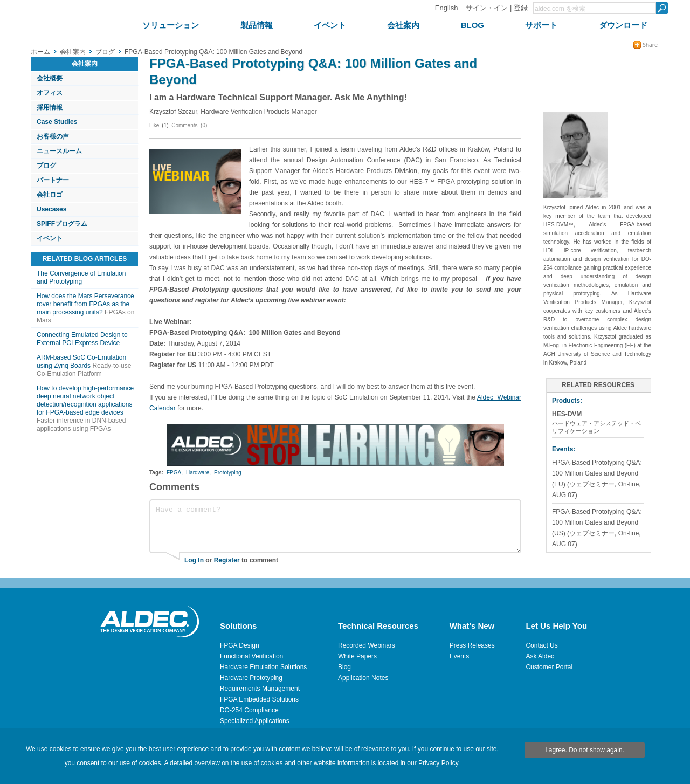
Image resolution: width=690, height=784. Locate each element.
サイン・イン (487, 8)
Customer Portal (549, 667)
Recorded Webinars (367, 645)
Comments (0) (189, 125)
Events (460, 656)
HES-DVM (567, 414)
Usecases (51, 209)
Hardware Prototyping (251, 678)
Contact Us (541, 645)
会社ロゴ (50, 195)
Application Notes (363, 678)
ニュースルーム (59, 151)
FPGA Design (240, 645)
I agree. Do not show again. (585, 750)
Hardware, (198, 473)
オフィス (50, 93)
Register (227, 560)
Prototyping (228, 473)
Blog (344, 667)
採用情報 (50, 107)
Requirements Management (260, 689)
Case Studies (57, 122)
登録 (521, 8)
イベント (50, 238)
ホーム (40, 52)
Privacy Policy (438, 763)
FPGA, (175, 473)
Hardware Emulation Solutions (263, 667)
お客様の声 (53, 136)
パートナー (53, 180)
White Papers (357, 656)
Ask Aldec (540, 656)
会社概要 (50, 78)
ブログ (46, 166)
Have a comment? (335, 526)
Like (154, 125)
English (447, 8)
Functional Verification (251, 656)
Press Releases (472, 645)
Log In (194, 560)
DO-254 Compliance (249, 710)
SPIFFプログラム (62, 224)
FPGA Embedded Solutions (259, 699)
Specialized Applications (255, 721)
